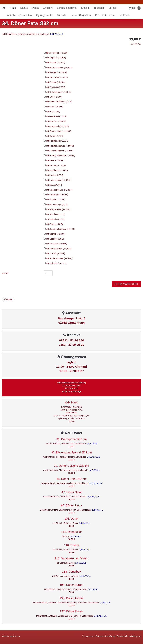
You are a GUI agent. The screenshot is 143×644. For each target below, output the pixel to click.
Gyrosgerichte (44, 15)
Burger (112, 8)
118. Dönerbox (71, 572)
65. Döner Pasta (71, 505)
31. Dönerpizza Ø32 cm (71, 439)
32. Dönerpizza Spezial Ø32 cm (71, 452)
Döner (99, 8)
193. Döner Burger (71, 585)
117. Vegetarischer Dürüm (71, 558)
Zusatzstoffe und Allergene (129, 636)
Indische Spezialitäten (19, 15)
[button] (132, 8)
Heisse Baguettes (81, 15)
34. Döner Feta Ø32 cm (71, 479)
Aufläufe (61, 15)
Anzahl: (6, 273)
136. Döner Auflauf (72, 598)
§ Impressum (88, 636)
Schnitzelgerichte (67, 8)
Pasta (35, 8)
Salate (24, 8)
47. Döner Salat (71, 492)
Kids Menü (71, 402)
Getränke (125, 15)
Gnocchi (48, 8)
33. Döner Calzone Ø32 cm (71, 466)
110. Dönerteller (71, 532)
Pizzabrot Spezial (105, 15)
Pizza (13, 8)
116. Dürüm (71, 545)
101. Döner (71, 519)
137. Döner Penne (71, 611)
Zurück (8, 299)
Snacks (85, 8)
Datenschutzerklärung (105, 636)
